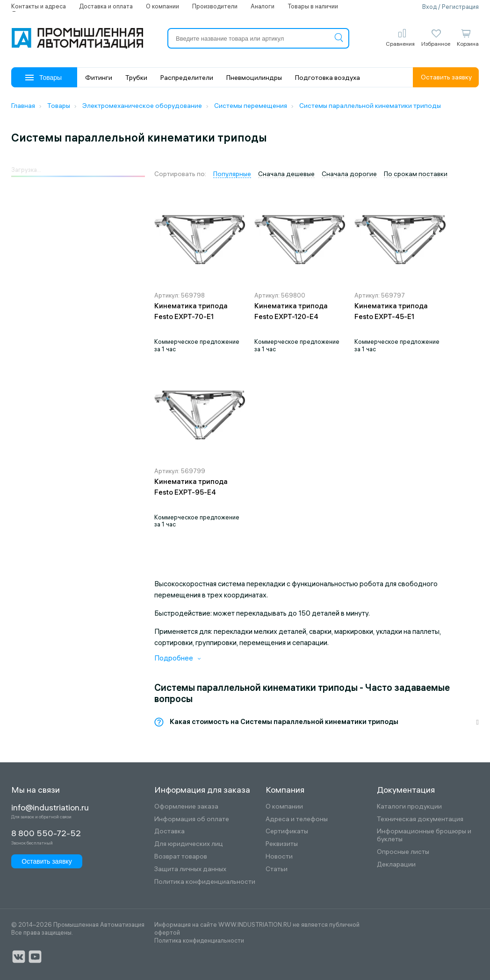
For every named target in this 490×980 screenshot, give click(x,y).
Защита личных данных (190, 869)
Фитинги (99, 78)
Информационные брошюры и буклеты (424, 835)
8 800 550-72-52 (46, 833)
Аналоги (263, 6)
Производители (215, 6)
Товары (43, 78)
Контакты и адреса (39, 6)
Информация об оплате (192, 819)
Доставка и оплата (106, 6)
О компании (162, 6)
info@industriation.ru (50, 808)
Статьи (277, 869)
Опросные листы (403, 852)
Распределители (187, 78)
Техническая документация (420, 819)
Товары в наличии (313, 6)
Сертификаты (287, 831)
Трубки (136, 78)
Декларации (396, 864)
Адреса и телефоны (297, 819)
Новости (279, 856)
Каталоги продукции (409, 806)
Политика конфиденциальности (205, 882)
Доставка (169, 831)
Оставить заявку (446, 77)
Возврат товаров (181, 856)
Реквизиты (282, 844)
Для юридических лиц (189, 844)
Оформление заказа (186, 806)
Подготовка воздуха (328, 78)
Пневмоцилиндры (254, 78)
